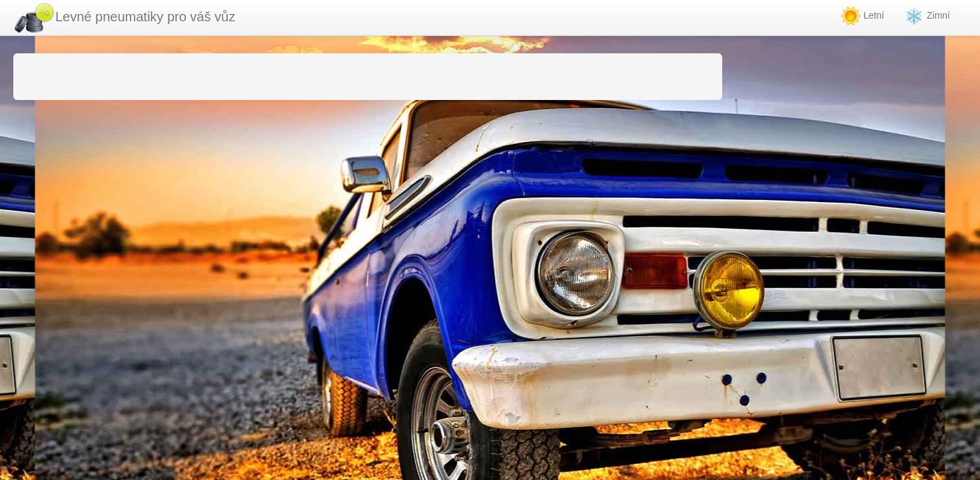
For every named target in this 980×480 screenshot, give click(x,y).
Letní (862, 16)
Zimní (927, 16)
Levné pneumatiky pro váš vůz (124, 18)
